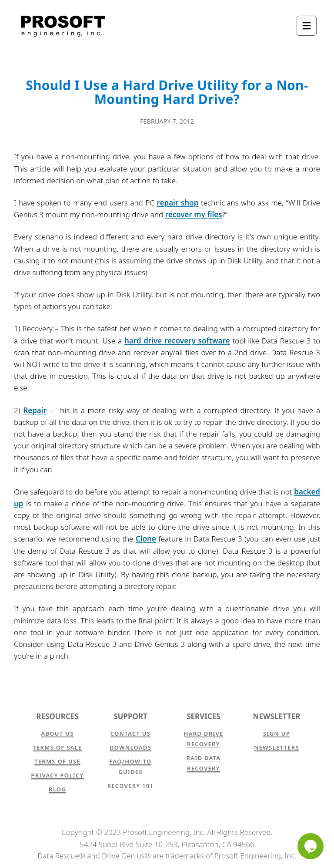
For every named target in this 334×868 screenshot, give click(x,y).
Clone (146, 539)
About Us (57, 733)
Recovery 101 (131, 786)
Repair (35, 410)
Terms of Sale (57, 747)
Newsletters (277, 747)
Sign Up (277, 733)
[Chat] (311, 846)
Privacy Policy (57, 775)
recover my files (194, 214)
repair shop (178, 203)
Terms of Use (57, 761)
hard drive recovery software (177, 341)
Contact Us (130, 733)
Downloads (130, 747)
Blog (57, 789)
